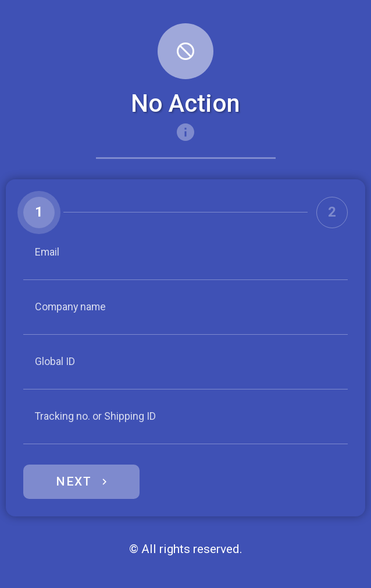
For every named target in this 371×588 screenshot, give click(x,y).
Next (74, 481)
